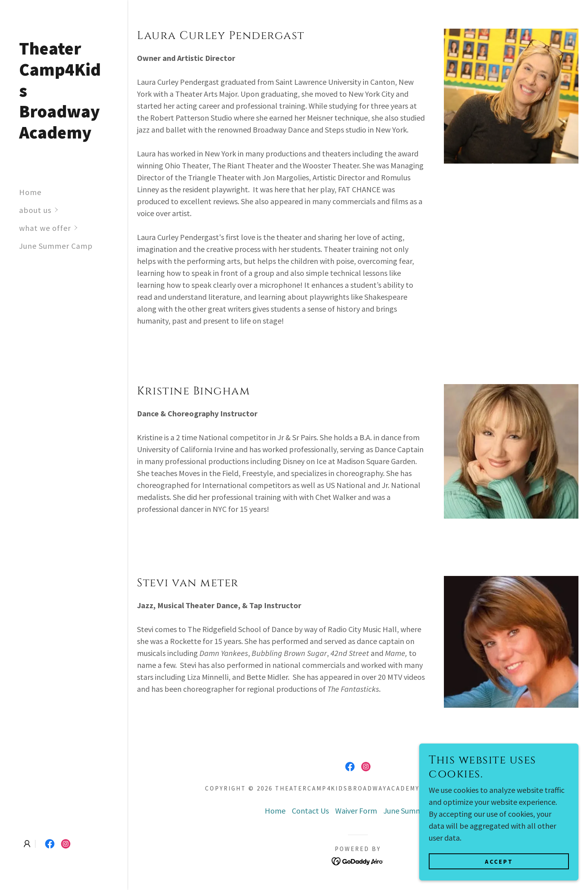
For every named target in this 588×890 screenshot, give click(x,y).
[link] (64, 136)
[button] (73, 210)
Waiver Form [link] (356, 811)
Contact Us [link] (310, 811)
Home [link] (30, 192)
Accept (499, 862)
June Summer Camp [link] (56, 246)
